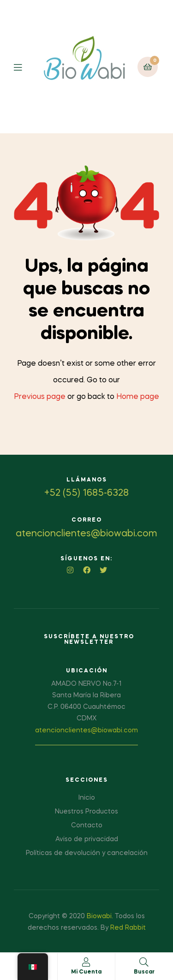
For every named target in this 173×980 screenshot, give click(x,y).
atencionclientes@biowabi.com (86, 731)
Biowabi (99, 916)
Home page (138, 397)
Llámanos (87, 480)
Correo (87, 520)
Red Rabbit (128, 928)
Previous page (40, 397)
